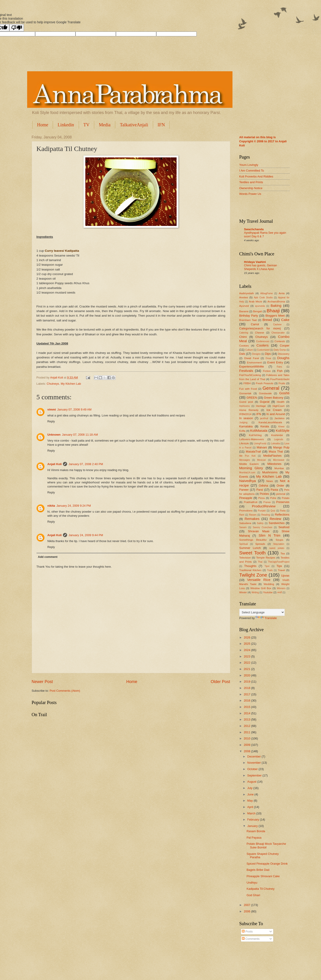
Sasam (243, 527)
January (253, 826)
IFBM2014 (245, 414)
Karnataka (246, 426)
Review (275, 519)
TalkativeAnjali (134, 125)
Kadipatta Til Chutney (261, 889)
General (271, 388)
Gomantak (245, 393)
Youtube (268, 592)
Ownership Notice (251, 188)
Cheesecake (278, 333)
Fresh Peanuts (265, 383)
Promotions (246, 511)
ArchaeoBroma (276, 302)
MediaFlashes (272, 456)
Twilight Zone (253, 575)
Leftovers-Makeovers (252, 439)
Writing (255, 592)
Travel (281, 570)
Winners (281, 588)
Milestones (274, 464)
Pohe (273, 498)
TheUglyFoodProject (279, 562)
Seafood (284, 527)
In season (246, 418)
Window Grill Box (261, 588)
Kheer (281, 427)
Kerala (265, 426)
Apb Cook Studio (263, 298)
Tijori (267, 566)
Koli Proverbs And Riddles (256, 176)
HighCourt (279, 406)
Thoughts (250, 566)
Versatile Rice (259, 580)
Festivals (246, 371)
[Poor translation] (17, 28)
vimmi (52, 409)
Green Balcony (274, 398)
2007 (247, 905)
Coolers (262, 345)
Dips (268, 354)
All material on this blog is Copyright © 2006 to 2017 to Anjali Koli (263, 141)
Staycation (279, 544)
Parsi (260, 490)
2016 (247, 701)
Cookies (244, 346)
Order (281, 486)
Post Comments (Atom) (65, 691)
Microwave (279, 460)
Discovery (284, 354)
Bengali (257, 311)
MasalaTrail (253, 452)
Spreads (260, 544)
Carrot (255, 324)
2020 (247, 675)
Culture (249, 350)
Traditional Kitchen (250, 570)
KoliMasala (259, 430)
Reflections (282, 515)
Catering (244, 333)
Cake (285, 320)
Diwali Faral (252, 358)
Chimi (243, 337)
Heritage (261, 406)
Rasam (253, 515)
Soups (279, 540)
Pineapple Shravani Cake (263, 876)
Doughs (283, 358)
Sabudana (245, 523)
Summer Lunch (250, 548)
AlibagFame (267, 293)
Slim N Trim (270, 535)
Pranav (267, 502)
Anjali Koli (55, 464)
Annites (244, 297)
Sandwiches (277, 523)
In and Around (276, 414)
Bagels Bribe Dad (258, 870)
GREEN (252, 398)
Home (43, 125)
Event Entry (275, 362)
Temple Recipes (266, 558)
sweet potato (277, 548)
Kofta (242, 431)
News (270, 481)
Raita (283, 511)
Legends (279, 439)
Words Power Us (250, 194)
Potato (286, 498)
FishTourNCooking (250, 375)
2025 (247, 644)
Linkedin (66, 125)
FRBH (247, 383)
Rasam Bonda (256, 831)
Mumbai (279, 468)
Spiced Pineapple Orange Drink (267, 864)
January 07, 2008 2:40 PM (86, 464)
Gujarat (265, 402)
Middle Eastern (249, 464)
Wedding (269, 584)
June (251, 794)
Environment (254, 363)
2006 (247, 911)
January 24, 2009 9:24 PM (74, 506)
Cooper (284, 346)
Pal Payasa (254, 838)
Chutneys (53, 384)
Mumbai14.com (247, 473)
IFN (161, 125)
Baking (276, 306)
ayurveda (260, 306)
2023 (247, 656)
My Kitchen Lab (71, 384)
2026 (247, 637)
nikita (51, 506)
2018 (247, 688)
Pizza (261, 498)
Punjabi (262, 511)
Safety (260, 523)
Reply (51, 421)
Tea (283, 554)
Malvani (262, 447)
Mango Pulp (281, 447)
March (252, 813)
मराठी (279, 592)
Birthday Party (249, 316)
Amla (282, 293)
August (252, 782)
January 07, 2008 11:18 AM (80, 435)
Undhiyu (252, 883)
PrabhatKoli (251, 502)
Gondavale (265, 393)
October (253, 769)
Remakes (252, 519)
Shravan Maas (259, 531)
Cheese (260, 333)
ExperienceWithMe (252, 367)
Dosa (268, 358)
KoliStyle (282, 430)
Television (245, 558)
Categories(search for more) (260, 328)
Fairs (279, 367)
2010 (247, 738)
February (254, 820)
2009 (247, 745)
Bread (267, 320)
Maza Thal (276, 452)
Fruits (282, 383)
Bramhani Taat (248, 320)
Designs (256, 354)
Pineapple (246, 498)
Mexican (261, 460)
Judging (243, 422)
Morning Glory (251, 468)
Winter (243, 592)
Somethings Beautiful (253, 540)
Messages (245, 460)
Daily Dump (280, 350)
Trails (270, 570)
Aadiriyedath (247, 293)
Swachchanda (254, 229)
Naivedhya (248, 481)
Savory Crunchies (263, 527)
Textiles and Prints (251, 182)
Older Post (220, 682)
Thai (260, 562)
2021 (247, 669)
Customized (263, 350)
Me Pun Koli (247, 456)
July (250, 788)
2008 (247, 751)
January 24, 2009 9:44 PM (86, 535)
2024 (247, 650)
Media (105, 125)
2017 (247, 694)
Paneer (244, 490)
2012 (247, 726)
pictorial (281, 494)
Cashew (277, 324)
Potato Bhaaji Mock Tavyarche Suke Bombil (266, 845)
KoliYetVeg (255, 435)
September (255, 775)
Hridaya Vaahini (255, 262)
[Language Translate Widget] (262, 612)
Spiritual (244, 544)
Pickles (264, 494)
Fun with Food (248, 389)
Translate (266, 618)
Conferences (263, 341)
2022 (247, 663)
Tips (279, 566)
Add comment (48, 557)
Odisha (263, 486)
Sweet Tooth (253, 553)
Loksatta (275, 444)
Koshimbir (277, 435)
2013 (247, 719)
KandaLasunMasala (270, 422)
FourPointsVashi (280, 379)
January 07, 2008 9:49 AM (74, 409)
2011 (247, 732)
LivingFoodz (260, 444)
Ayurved (244, 306)
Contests (280, 341)
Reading (266, 515)
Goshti (284, 393)
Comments (251, 939)
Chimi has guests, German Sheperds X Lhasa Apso (261, 267)
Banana (244, 311)
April (251, 807)
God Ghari (253, 895)
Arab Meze (256, 302)
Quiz (273, 511)
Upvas (285, 576)
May (251, 801)
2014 (247, 713)
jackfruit (264, 418)
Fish (280, 371)
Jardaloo (279, 418)
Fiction (267, 371)
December (254, 756)
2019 (247, 682)
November (254, 763)
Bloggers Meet (275, 316)
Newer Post (42, 682)
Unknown (54, 435)
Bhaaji (273, 311)
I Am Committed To (252, 171)
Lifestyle (244, 443)
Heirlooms (245, 406)
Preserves (283, 502)
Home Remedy (249, 410)
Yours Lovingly (249, 165)
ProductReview (264, 506)
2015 (247, 707)
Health (281, 402)
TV (87, 125)
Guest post (246, 402)
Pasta (274, 490)
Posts (247, 931)
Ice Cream (274, 410)
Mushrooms (270, 472)
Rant (242, 515)
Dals (242, 354)
